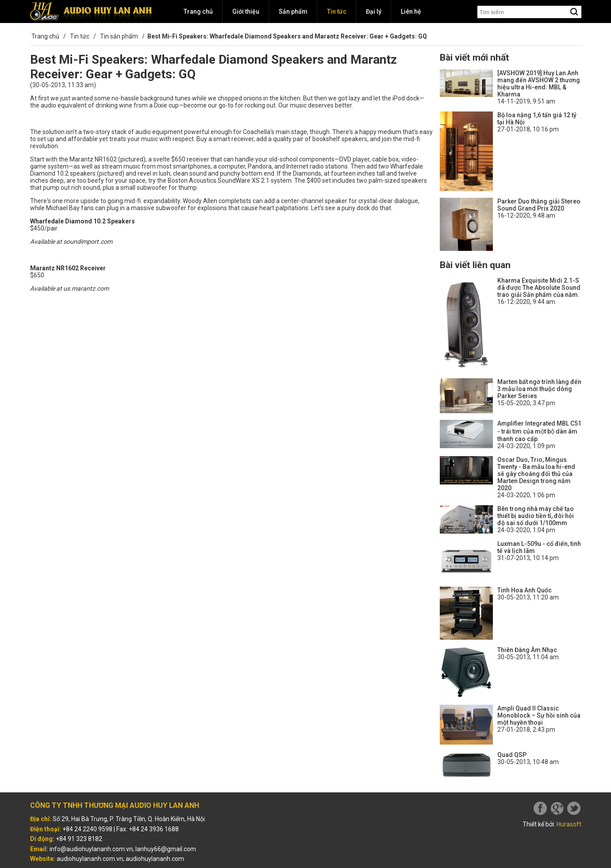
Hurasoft (569, 824)
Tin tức (337, 12)
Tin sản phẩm (119, 36)
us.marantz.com (86, 288)
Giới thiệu (246, 12)
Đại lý (374, 12)
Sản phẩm (293, 12)
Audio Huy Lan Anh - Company (300, 811)
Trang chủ (198, 12)
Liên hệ (411, 12)
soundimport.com (88, 242)
